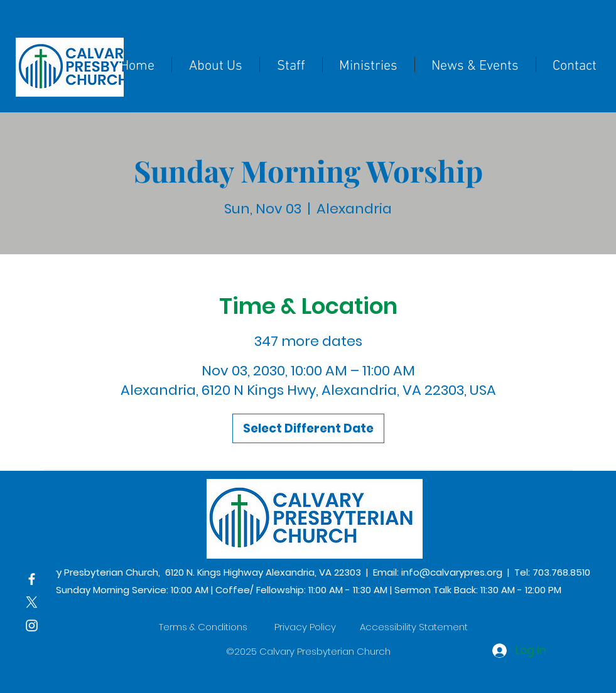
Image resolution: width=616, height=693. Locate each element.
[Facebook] (32, 579)
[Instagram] (32, 626)
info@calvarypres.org (452, 572)
